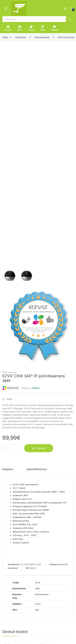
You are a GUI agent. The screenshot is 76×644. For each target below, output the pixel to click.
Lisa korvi (41, 448)
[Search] (70, 19)
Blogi (43, 28)
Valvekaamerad (42, 37)
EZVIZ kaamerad (9, 372)
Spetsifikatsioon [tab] (37, 469)
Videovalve (20, 37)
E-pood (31, 28)
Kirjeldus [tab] (8, 469)
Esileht (5, 37)
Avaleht (8, 28)
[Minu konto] (66, 9)
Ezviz (33, 568)
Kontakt (54, 28)
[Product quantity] (13, 448)
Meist (20, 28)
